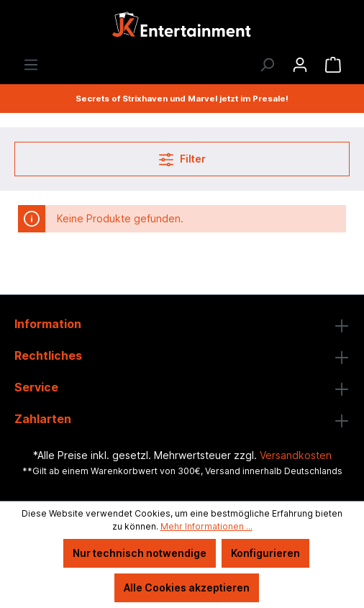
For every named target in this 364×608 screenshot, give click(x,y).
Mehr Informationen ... (206, 526)
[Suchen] (267, 65)
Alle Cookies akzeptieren (187, 587)
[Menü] (31, 65)
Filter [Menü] (182, 156)
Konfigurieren (265, 553)
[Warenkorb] (333, 65)
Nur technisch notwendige (140, 553)
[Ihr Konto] (300, 65)
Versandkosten (296, 455)
